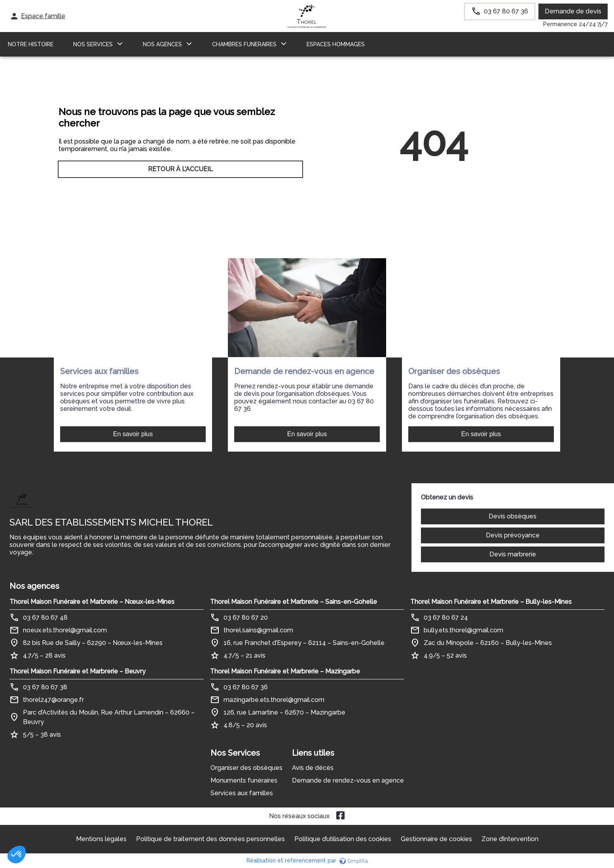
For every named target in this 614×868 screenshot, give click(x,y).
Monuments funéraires (244, 780)
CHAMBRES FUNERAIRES (244, 44)
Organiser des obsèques (246, 768)
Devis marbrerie (513, 554)
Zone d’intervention (510, 839)
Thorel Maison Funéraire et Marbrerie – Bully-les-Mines (491, 602)
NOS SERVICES (93, 44)
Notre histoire (31, 44)
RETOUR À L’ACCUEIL (180, 169)
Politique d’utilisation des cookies (343, 839)
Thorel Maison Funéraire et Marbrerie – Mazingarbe (285, 671)
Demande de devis (573, 11)
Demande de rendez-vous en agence (348, 780)
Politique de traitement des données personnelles (210, 839)
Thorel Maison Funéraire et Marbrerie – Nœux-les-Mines (92, 602)
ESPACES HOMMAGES (336, 44)
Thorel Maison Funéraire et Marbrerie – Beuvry (78, 671)
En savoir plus (133, 434)
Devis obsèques (513, 516)
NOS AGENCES (162, 44)
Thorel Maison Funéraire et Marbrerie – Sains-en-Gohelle (294, 602)
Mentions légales (101, 839)
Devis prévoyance (513, 535)
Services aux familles (242, 793)
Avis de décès (313, 768)
